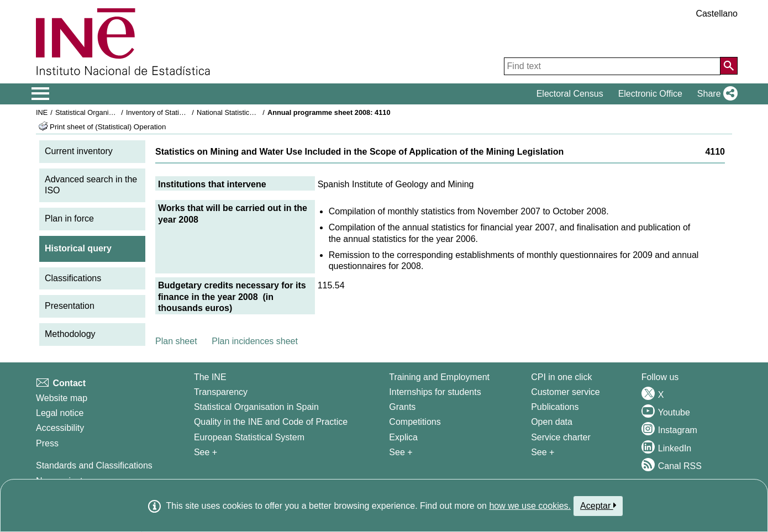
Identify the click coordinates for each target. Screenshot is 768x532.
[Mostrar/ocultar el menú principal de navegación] (41, 94)
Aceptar (598, 505)
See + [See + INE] (206, 452)
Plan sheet (176, 341)
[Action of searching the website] (729, 66)
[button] (715, 94)
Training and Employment (439, 377)
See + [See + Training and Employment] (401, 452)
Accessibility (60, 428)
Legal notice (60, 413)
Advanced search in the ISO (91, 185)
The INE (210, 377)
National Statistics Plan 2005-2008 (251, 112)
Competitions (415, 422)
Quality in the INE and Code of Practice (271, 422)
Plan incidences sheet (255, 341)
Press (47, 443)
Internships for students (435, 392)
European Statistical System (249, 437)
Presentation (70, 306)
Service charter (561, 437)
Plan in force (69, 218)
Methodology (70, 334)
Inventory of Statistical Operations (179, 112)
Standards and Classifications (94, 465)
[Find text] (612, 66)
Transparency (221, 392)
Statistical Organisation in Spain (105, 112)
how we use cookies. (530, 506)
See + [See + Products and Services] (543, 452)
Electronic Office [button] (650, 94)
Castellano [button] (717, 14)
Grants (402, 407)
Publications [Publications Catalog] (555, 407)
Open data (552, 422)
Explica (403, 437)
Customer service (565, 392)
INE (42, 112)
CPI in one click (561, 377)
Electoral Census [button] (570, 94)
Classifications (73, 278)
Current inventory (79, 151)
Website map (62, 398)
